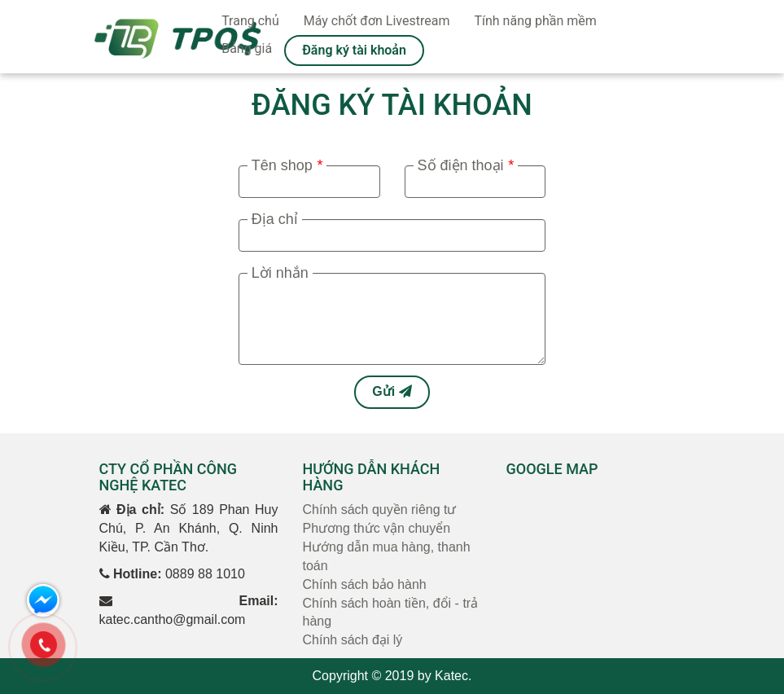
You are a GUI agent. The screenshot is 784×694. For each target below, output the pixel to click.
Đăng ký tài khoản (354, 50)
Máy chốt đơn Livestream (377, 21)
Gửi (392, 391)
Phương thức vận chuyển (377, 528)
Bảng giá (247, 48)
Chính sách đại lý (353, 640)
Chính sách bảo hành (365, 584)
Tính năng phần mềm (535, 21)
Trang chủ (250, 21)
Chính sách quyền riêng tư (380, 510)
